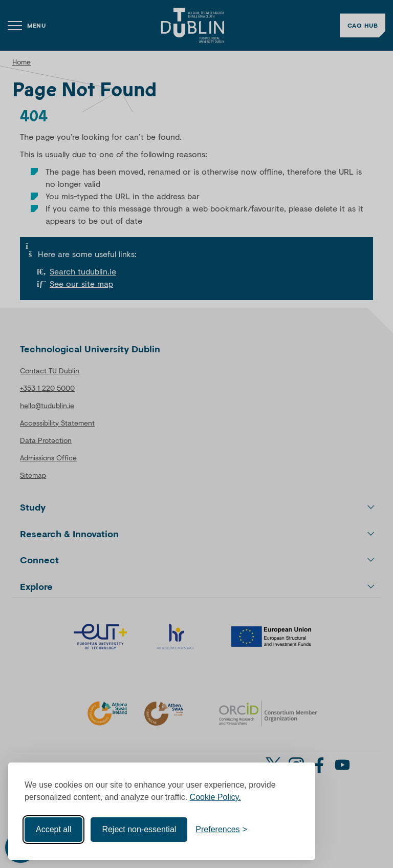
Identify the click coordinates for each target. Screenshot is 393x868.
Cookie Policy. (215, 797)
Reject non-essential (139, 829)
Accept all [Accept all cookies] (53, 829)
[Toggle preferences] (221, 830)
